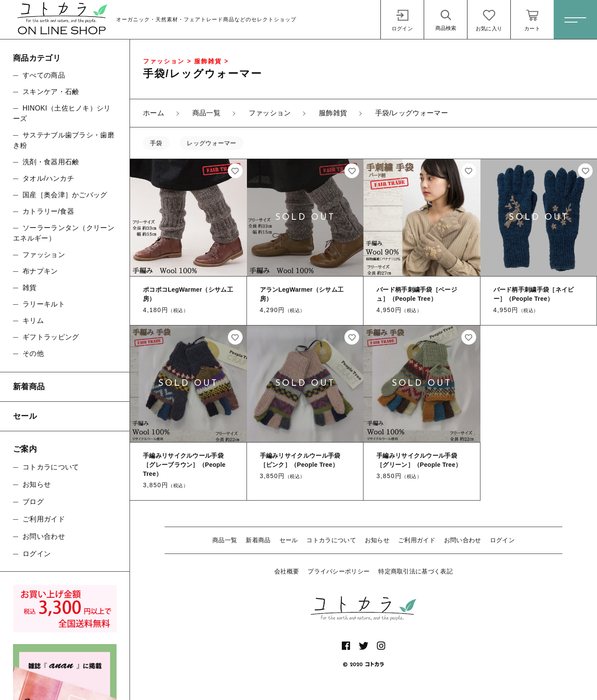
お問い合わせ (463, 540)
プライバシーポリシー (339, 571)
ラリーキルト (44, 304)
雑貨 (30, 288)
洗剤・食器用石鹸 (51, 162)
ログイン (502, 540)
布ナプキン (40, 271)
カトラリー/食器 (48, 211)
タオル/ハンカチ (48, 178)
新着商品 (258, 540)
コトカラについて (331, 540)
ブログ (33, 502)
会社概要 (287, 571)
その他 (33, 353)
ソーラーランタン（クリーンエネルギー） (64, 233)
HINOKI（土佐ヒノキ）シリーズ (62, 113)
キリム (33, 321)
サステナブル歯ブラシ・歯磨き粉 (64, 140)
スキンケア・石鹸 (51, 92)
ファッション (44, 255)
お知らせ (377, 540)
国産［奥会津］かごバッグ (65, 195)
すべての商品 (44, 75)
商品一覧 (225, 540)
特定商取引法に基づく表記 (415, 571)
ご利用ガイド (417, 540)
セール (289, 540)
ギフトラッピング (51, 337)
